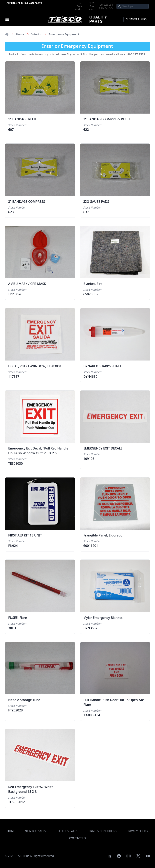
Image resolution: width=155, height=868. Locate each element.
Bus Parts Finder (79, 6)
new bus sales (35, 831)
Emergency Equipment (64, 34)
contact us (78, 838)
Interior (36, 34)
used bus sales (67, 831)
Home (20, 34)
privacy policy (137, 831)
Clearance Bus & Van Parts (24, 3)
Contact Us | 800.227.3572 (106, 6)
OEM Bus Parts (91, 6)
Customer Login (137, 19)
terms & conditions (102, 831)
